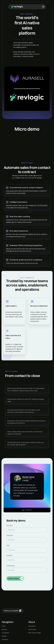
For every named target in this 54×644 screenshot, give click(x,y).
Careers (4, 636)
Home (4, 626)
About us (4, 629)
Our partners (5, 633)
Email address (11, 566)
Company (9, 555)
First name (10, 525)
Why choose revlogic (35, 633)
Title (8, 546)
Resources (5, 639)
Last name (10, 535)
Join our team (32, 629)
